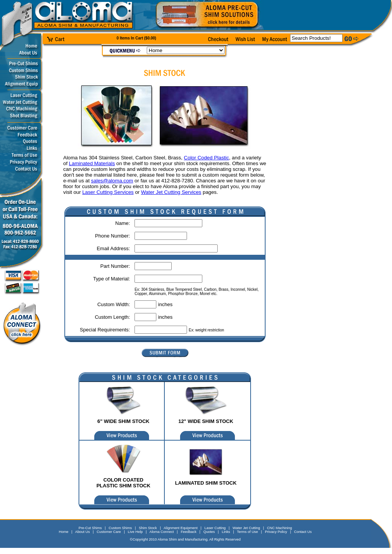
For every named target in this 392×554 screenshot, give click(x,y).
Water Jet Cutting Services (171, 192)
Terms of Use (247, 532)
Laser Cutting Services (108, 192)
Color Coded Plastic (207, 158)
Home (64, 532)
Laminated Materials (92, 163)
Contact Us (303, 532)
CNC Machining (280, 528)
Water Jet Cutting (246, 528)
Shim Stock (148, 528)
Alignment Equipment (181, 528)
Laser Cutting (215, 528)
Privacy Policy (276, 532)
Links (226, 532)
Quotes (209, 532)
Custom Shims (121, 528)
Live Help (135, 532)
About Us (82, 532)
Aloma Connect (162, 532)
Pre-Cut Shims (90, 528)
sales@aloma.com (112, 181)
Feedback (189, 532)
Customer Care (109, 532)
